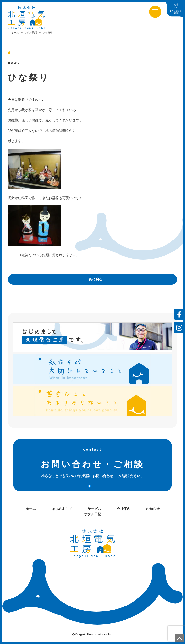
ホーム (15, 33)
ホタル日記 (31, 33)
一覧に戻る (94, 280)
